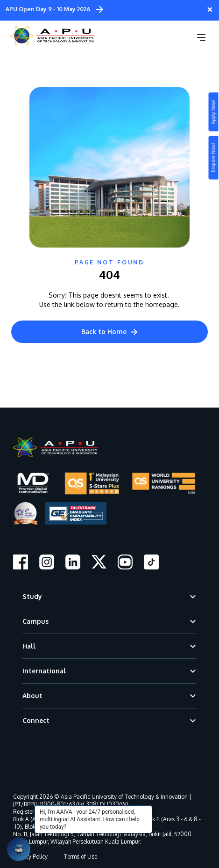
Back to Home (109, 332)
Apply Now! (213, 112)
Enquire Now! (213, 158)
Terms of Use (81, 857)
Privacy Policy (30, 857)
